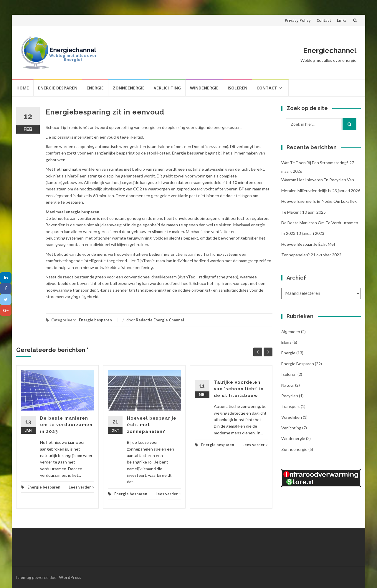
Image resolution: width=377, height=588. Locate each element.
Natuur (288, 385)
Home (23, 88)
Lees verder (81, 487)
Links (342, 20)
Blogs (286, 342)
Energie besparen (58, 88)
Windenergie (204, 88)
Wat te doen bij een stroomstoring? (315, 163)
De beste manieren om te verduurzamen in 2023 (66, 425)
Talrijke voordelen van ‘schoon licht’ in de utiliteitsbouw (239, 389)
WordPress (70, 577)
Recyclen (290, 396)
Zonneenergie (129, 88)
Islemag (24, 577)
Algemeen (291, 332)
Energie (95, 88)
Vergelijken (292, 417)
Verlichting (167, 88)
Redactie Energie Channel (160, 320)
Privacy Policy (298, 20)
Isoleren (238, 88)
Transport (291, 406)
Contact (324, 20)
